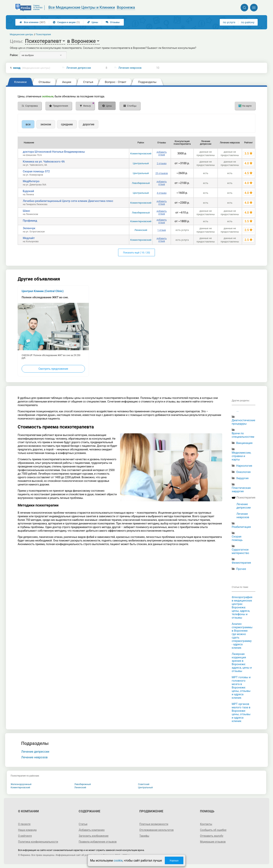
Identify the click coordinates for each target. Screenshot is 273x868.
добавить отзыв (162, 153)
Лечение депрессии (79, 68)
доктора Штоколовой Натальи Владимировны (54, 152)
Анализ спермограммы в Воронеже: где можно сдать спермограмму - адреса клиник (242, 636)
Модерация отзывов (213, 842)
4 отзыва (162, 193)
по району (248, 22)
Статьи (83, 824)
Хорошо (174, 861)
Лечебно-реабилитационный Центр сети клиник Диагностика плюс (68, 201)
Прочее (241, 569)
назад (32, 68)
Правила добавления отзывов (98, 842)
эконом (46, 124)
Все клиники (32, 22)
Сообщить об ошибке (213, 830)
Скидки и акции (66, 22)
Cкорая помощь (237, 538)
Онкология (243, 472)
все (28, 124)
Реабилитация (241, 527)
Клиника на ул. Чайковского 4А (44, 162)
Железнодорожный (21, 784)
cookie (118, 861)
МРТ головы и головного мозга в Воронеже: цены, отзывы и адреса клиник (241, 688)
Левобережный (141, 183)
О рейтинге (25, 836)
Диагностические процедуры (243, 422)
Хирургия (242, 478)
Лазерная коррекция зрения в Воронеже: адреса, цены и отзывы (242, 663)
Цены (93, 22)
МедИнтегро (31, 181)
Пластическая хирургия (241, 490)
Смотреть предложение (53, 369)
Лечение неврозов (130, 68)
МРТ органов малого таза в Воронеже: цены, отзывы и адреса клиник (241, 713)
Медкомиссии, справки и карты (241, 456)
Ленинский (141, 230)
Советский (144, 784)
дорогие (88, 124)
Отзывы (113, 22)
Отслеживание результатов (157, 830)
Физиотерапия (241, 563)
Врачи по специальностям (243, 435)
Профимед (30, 221)
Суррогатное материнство (240, 551)
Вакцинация (244, 443)
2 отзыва (162, 163)
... (238, 411)
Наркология (244, 466)
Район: (14, 55)
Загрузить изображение (94, 836)
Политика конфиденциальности (38, 842)
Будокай (28, 191)
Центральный (141, 163)
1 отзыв (162, 230)
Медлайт (29, 238)
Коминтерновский (141, 154)
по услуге (229, 22)
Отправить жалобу (212, 836)
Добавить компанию (92, 830)
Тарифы (144, 836)
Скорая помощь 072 (36, 171)
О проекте (24, 824)
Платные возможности (154, 824)
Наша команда (27, 830)
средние (67, 124)
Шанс (26, 211)
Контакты (206, 824)
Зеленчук (29, 228)
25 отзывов (162, 173)
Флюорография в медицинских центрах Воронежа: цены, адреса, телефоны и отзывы (242, 607)
